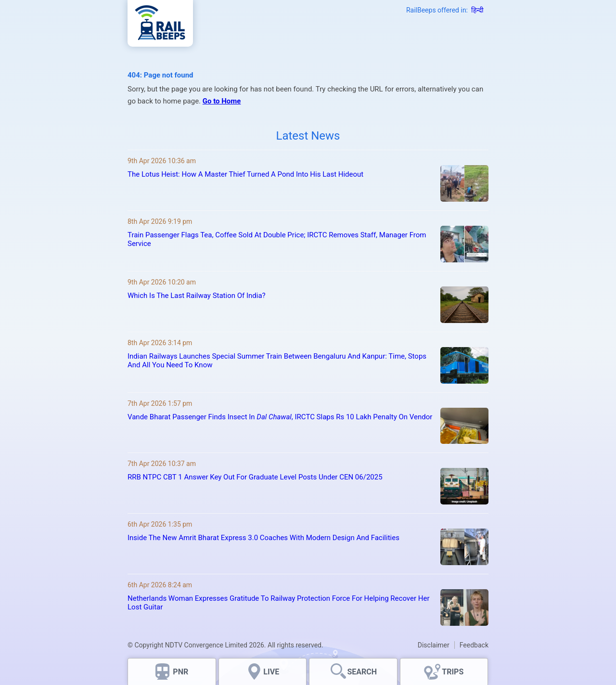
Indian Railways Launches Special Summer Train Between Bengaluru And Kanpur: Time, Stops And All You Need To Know (277, 361)
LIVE (271, 672)
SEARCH (362, 672)
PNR (180, 672)
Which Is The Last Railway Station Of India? (197, 296)
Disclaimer (434, 645)
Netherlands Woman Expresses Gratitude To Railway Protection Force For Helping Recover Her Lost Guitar (279, 603)
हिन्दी (477, 10)
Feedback (474, 645)
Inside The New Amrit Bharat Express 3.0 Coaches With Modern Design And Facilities (263, 538)
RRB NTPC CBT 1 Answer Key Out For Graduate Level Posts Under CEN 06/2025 (255, 477)
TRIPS (453, 672)
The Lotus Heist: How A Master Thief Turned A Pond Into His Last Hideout (245, 174)
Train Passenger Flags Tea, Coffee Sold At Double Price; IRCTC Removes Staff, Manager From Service (277, 239)
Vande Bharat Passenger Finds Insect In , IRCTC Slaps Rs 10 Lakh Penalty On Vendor (280, 417)
